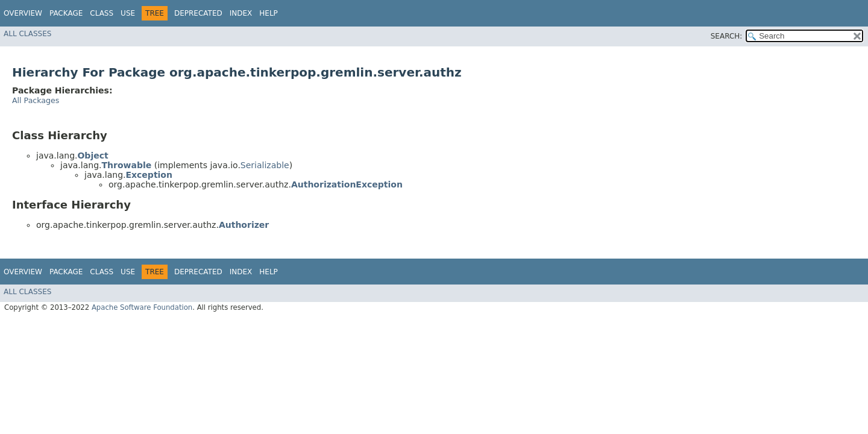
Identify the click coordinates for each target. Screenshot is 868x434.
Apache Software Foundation (142, 307)
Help (269, 13)
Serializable (265, 165)
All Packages (36, 100)
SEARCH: (727, 36)
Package (66, 13)
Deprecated (198, 13)
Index (241, 13)
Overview (23, 13)
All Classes (27, 34)
